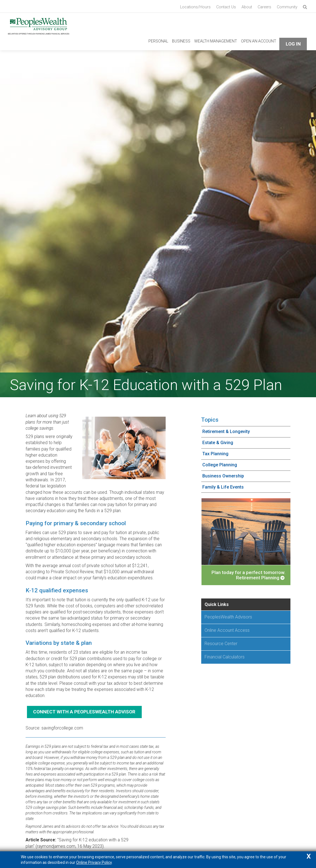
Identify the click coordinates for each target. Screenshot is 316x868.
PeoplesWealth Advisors (228, 615)
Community (287, 7)
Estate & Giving (218, 441)
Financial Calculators (225, 655)
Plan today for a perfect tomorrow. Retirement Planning (248, 573)
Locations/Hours (195, 7)
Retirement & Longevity (226, 430)
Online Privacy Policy (94, 862)
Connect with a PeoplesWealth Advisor (84, 710)
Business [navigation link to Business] (181, 39)
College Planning (220, 463)
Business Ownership (223, 474)
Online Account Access (227, 628)
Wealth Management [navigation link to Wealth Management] (216, 39)
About (247, 7)
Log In (293, 42)
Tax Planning (215, 452)
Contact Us (226, 7)
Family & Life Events (223, 485)
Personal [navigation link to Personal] (158, 39)
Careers (264, 7)
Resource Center (221, 642)
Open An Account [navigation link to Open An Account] (259, 39)
